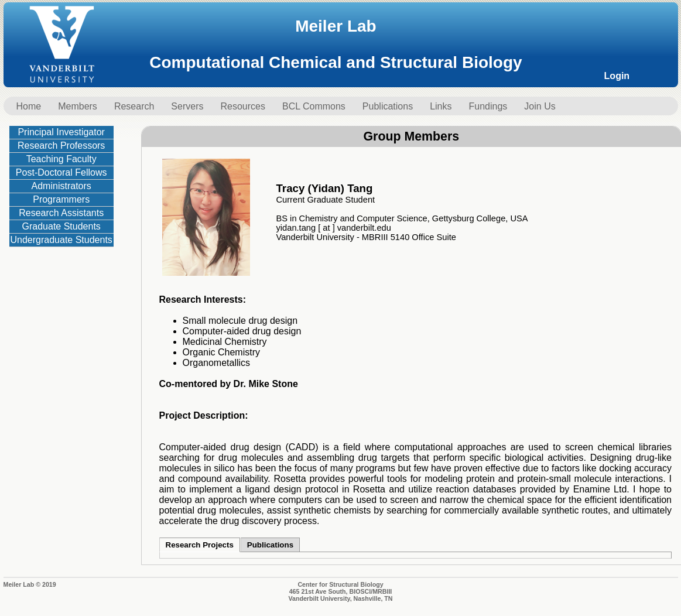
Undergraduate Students (61, 240)
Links (441, 106)
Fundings (488, 106)
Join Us (540, 106)
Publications (388, 106)
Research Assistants (61, 213)
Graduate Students (61, 226)
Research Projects (200, 545)
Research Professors (61, 146)
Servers (187, 106)
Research (134, 106)
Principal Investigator (61, 132)
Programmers (61, 199)
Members (78, 106)
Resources (242, 106)
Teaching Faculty (61, 159)
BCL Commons (314, 106)
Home (29, 106)
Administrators (61, 186)
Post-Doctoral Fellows (61, 172)
